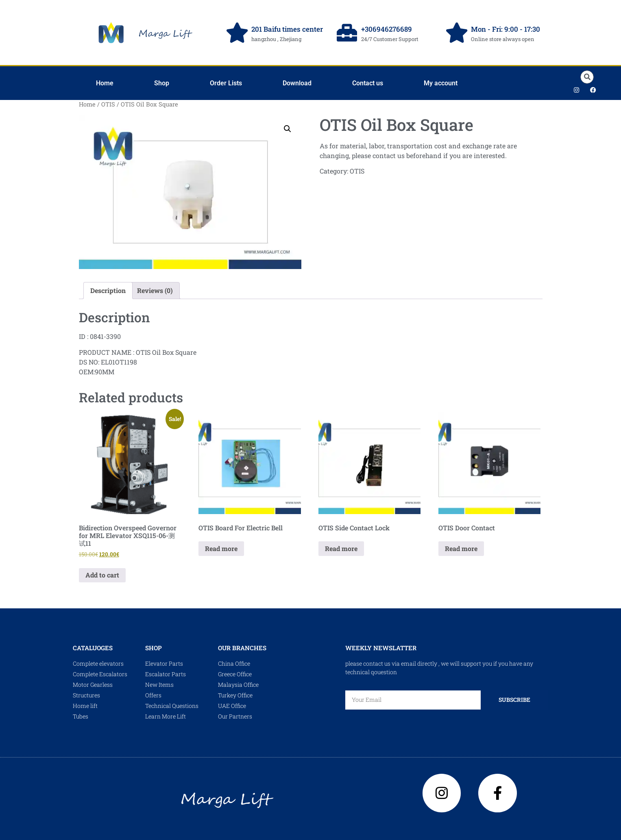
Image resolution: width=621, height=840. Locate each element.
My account (441, 83)
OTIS (108, 104)
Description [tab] (108, 290)
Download (297, 83)
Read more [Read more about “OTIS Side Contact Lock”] (341, 548)
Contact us (368, 83)
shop (154, 648)
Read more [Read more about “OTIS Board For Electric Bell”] (221, 548)
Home (105, 83)
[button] (587, 77)
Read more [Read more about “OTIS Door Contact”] (461, 548)
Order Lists (226, 83)
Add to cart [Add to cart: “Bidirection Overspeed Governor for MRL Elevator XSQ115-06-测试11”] (102, 575)
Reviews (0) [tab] (155, 290)
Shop (162, 83)
